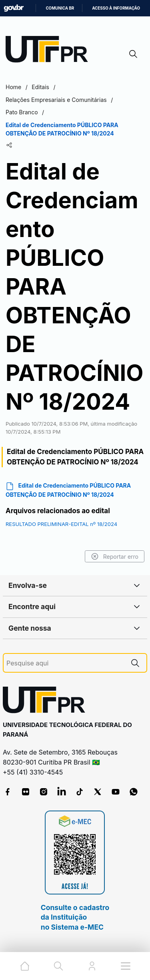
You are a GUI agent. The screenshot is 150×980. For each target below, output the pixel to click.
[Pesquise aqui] (65, 663)
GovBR (14, 8)
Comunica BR (60, 8)
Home (13, 87)
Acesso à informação (116, 8)
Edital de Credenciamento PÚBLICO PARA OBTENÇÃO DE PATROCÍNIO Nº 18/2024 (68, 490)
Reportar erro (115, 556)
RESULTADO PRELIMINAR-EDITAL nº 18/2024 (61, 524)
